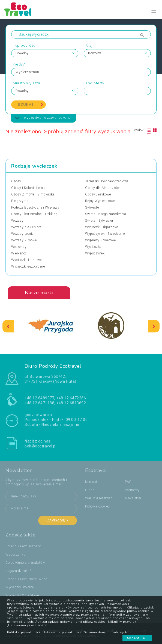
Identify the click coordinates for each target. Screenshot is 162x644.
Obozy (16, 181)
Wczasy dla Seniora (26, 227)
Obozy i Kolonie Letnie (28, 188)
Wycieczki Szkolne (20, 587)
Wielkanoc (19, 253)
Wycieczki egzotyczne (28, 266)
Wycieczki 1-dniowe (26, 260)
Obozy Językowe (98, 194)
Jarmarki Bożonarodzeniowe (107, 181)
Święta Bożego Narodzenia (106, 214)
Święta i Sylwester (99, 221)
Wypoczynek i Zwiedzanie (105, 234)
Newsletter (133, 498)
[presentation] (8, 326)
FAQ (128, 482)
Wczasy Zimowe (24, 240)
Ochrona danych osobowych (106, 632)
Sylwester (93, 207)
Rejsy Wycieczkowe (100, 201)
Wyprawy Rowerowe (100, 240)
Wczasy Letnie (22, 234)
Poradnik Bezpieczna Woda (26, 579)
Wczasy (17, 221)
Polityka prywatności (24, 632)
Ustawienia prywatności (62, 632)
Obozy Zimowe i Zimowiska (33, 194)
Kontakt (91, 482)
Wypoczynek (95, 253)
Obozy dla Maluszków (102, 188)
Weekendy (19, 247)
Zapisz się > (58, 520)
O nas (90, 490)
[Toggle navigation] (154, 12)
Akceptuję (137, 638)
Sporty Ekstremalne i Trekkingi (35, 214)
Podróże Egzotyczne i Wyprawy (35, 207)
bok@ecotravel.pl (40, 446)
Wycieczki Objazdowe (102, 227)
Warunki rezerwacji (100, 498)
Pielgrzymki (20, 201)
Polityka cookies (97, 506)
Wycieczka (93, 247)
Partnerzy (132, 490)
